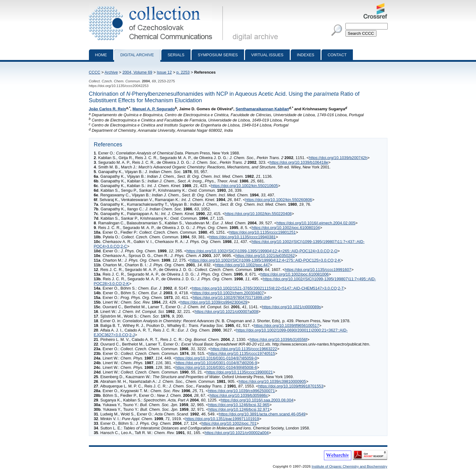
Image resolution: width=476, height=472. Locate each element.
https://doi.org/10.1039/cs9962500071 (241, 391)
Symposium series (218, 55)
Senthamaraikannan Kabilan (262, 109)
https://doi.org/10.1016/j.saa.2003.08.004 (257, 400)
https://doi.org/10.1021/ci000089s (291, 307)
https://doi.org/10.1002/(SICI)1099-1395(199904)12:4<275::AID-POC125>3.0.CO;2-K (266, 260)
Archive (111, 72)
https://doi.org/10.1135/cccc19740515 (242, 353)
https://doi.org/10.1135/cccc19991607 (318, 270)
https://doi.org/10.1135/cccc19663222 (244, 349)
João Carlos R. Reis (108, 109)
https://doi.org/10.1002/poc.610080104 (286, 228)
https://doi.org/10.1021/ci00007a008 (226, 312)
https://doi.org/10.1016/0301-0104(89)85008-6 (216, 367)
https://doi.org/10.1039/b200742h (338, 158)
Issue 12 (164, 72)
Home (101, 55)
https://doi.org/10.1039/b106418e (299, 162)
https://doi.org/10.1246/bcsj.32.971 (239, 409)
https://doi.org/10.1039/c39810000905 (273, 381)
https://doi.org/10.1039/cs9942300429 (214, 302)
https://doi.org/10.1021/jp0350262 (265, 256)
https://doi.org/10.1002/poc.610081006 (295, 274)
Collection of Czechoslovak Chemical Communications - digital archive (157, 6)
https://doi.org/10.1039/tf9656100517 (287, 325)
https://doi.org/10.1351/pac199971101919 (222, 419)
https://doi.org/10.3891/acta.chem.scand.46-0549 (262, 414)
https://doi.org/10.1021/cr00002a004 (237, 433)
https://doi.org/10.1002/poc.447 (243, 265)
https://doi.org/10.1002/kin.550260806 (279, 200)
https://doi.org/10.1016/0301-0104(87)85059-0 (216, 358)
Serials (176, 55)
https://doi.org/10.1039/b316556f (278, 339)
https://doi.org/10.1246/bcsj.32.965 (239, 405)
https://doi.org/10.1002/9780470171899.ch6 (231, 298)
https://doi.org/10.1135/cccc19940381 (242, 237)
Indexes (306, 55)
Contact (337, 55)
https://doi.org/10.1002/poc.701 (229, 423)
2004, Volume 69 (137, 72)
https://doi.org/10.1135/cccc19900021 (240, 372)
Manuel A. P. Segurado (154, 109)
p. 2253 (183, 72)
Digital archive (137, 55)
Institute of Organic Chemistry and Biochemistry (349, 466)
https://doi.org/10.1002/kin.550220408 (258, 214)
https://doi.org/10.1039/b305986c (239, 395)
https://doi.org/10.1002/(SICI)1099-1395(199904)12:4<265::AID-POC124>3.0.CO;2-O (262, 251)
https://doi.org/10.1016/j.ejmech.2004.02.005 (316, 223)
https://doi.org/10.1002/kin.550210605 (245, 186)
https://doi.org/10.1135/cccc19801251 (263, 232)
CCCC (95, 72)
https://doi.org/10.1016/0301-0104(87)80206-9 (216, 363)
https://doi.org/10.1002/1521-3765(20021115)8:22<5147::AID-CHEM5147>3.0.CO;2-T (268, 288)
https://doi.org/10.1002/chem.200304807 (228, 293)
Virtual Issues (267, 55)
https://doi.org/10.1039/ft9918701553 (291, 386)
